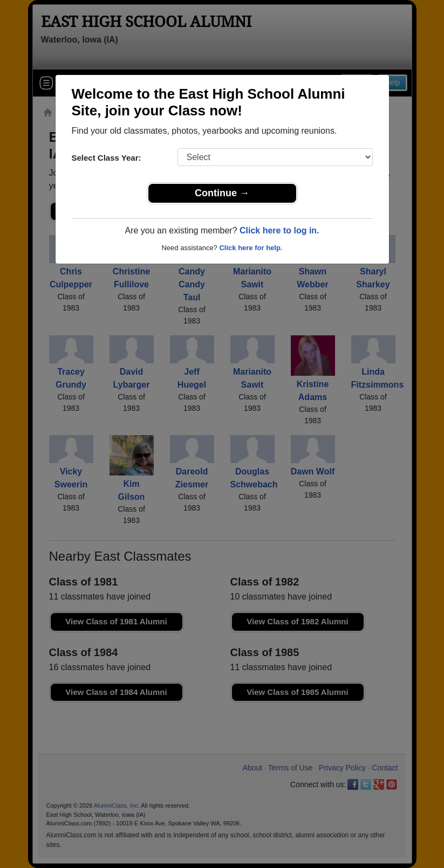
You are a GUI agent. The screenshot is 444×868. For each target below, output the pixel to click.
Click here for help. (251, 248)
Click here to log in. (279, 230)
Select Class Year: (107, 158)
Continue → (222, 193)
